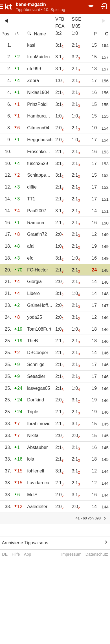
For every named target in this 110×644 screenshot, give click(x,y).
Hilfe (16, 554)
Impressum (71, 554)
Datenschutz (97, 554)
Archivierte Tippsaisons (25, 543)
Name (37, 34)
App (28, 554)
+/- (16, 34)
